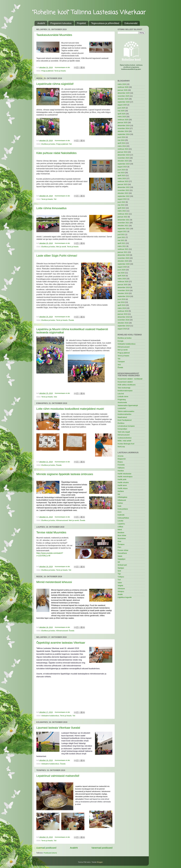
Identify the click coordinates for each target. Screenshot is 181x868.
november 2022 (123, 190)
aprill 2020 (121, 276)
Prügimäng (122, 400)
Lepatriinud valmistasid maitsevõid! (58, 776)
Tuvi (119, 580)
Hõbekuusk (122, 500)
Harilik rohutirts (123, 482)
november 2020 (123, 258)
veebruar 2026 (123, 87)
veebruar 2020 (123, 282)
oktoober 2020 (123, 261)
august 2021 (122, 231)
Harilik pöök (122, 479)
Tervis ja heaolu (60, 71)
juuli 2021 (121, 234)
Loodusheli (122, 408)
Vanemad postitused (102, 848)
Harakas (121, 471)
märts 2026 (122, 84)
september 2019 (124, 296)
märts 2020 (122, 279)
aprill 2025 (121, 114)
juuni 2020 (121, 270)
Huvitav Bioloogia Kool (126, 444)
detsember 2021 (124, 220)
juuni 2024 (121, 137)
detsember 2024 (124, 126)
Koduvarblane (123, 509)
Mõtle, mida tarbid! (124, 441)
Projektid (81, 23)
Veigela (120, 586)
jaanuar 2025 (122, 122)
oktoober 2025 (123, 99)
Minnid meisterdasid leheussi (54, 582)
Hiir (119, 494)
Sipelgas (121, 568)
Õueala (71, 320)
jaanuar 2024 (122, 152)
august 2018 (122, 329)
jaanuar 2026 (122, 90)
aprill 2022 (121, 208)
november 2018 (123, 320)
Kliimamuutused (62, 520)
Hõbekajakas (122, 497)
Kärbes (120, 503)
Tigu (119, 574)
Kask (119, 506)
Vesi (55, 397)
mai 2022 (121, 205)
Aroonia (121, 456)
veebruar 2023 (123, 181)
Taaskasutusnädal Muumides (54, 35)
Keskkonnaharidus (124, 414)
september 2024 (124, 134)
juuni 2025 (121, 108)
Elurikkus (121, 423)
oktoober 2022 (123, 193)
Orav (119, 541)
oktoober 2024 (123, 131)
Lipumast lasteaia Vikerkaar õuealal (58, 728)
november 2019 (123, 290)
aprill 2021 (121, 243)
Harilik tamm (122, 485)
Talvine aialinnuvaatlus (126, 411)
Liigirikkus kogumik (125, 597)
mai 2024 (121, 140)
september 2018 (124, 326)
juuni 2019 (121, 299)
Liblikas (120, 527)
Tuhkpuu (121, 577)
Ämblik (120, 594)
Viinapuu (121, 591)
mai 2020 (121, 273)
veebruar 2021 (123, 249)
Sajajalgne (121, 559)
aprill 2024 (121, 143)
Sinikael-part (122, 565)
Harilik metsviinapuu (125, 477)
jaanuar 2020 (122, 285)
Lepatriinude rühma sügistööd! (55, 84)
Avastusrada (122, 402)
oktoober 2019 (123, 293)
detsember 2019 (124, 287)
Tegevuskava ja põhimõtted (105, 23)
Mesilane (121, 533)
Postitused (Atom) (50, 853)
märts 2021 (122, 246)
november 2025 (123, 96)
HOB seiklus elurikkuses (127, 385)
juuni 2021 (121, 237)
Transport (121, 362)
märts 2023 (122, 178)
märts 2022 (122, 211)
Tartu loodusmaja (124, 388)
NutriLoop (121, 447)
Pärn (119, 547)
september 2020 (124, 264)
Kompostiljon (122, 429)
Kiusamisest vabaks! (125, 382)
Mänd (120, 530)
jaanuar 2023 (122, 184)
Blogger (100, 862)
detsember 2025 (124, 93)
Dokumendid (131, 23)
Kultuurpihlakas (123, 518)
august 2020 (122, 267)
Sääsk (120, 556)
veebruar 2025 (123, 120)
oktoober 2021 (123, 226)
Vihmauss (121, 589)
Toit (70, 144)
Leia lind (121, 394)
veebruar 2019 (123, 311)
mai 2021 (121, 240)
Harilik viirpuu (123, 488)
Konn (120, 512)
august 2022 (122, 199)
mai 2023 (121, 173)
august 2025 (122, 105)
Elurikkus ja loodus (48, 144)
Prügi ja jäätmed (47, 71)
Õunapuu (121, 544)
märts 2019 (122, 308)
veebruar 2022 (123, 214)
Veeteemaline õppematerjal (128, 405)
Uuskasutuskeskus (125, 438)
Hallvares (121, 468)
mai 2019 (121, 302)
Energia (121, 341)
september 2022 (124, 196)
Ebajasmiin (122, 459)
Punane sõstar (123, 550)
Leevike (121, 521)
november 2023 (123, 158)
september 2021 (124, 229)
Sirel (119, 571)
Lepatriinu (121, 524)
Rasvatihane (122, 553)
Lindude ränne (123, 397)
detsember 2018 (124, 317)
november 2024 (123, 128)
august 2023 (122, 167)
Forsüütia (121, 465)
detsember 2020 (124, 255)
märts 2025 (122, 117)
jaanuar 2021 (122, 252)
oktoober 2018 (123, 323)
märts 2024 (122, 146)
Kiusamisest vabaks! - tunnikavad (130, 379)
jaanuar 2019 (122, 314)
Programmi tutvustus (61, 23)
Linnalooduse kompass (126, 426)
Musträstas (122, 538)
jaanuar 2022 (122, 217)
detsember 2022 (124, 187)
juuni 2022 (121, 202)
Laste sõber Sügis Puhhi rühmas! (57, 256)
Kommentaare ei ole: (63, 67)
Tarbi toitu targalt (124, 432)
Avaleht (41, 23)
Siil (119, 562)
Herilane (121, 491)
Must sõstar (122, 535)
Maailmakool (122, 417)
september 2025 (124, 102)
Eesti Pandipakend (125, 420)
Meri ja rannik (61, 247)
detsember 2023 (124, 155)
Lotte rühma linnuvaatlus (51, 208)
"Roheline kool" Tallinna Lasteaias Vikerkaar (89, 13)
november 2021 (123, 223)
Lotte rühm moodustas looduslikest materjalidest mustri (70, 409)
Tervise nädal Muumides (51, 532)
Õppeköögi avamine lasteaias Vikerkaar (61, 643)
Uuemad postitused (46, 848)
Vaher (120, 583)
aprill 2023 (121, 175)
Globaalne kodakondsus (50, 716)
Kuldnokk (121, 515)
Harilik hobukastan (124, 474)
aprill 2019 (121, 305)
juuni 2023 (121, 170)
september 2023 (124, 164)
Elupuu (120, 462)
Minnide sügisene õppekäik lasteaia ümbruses (65, 474)
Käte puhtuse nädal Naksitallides (56, 153)
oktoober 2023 (123, 161)
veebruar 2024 (123, 149)
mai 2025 (121, 111)
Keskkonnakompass (125, 391)
